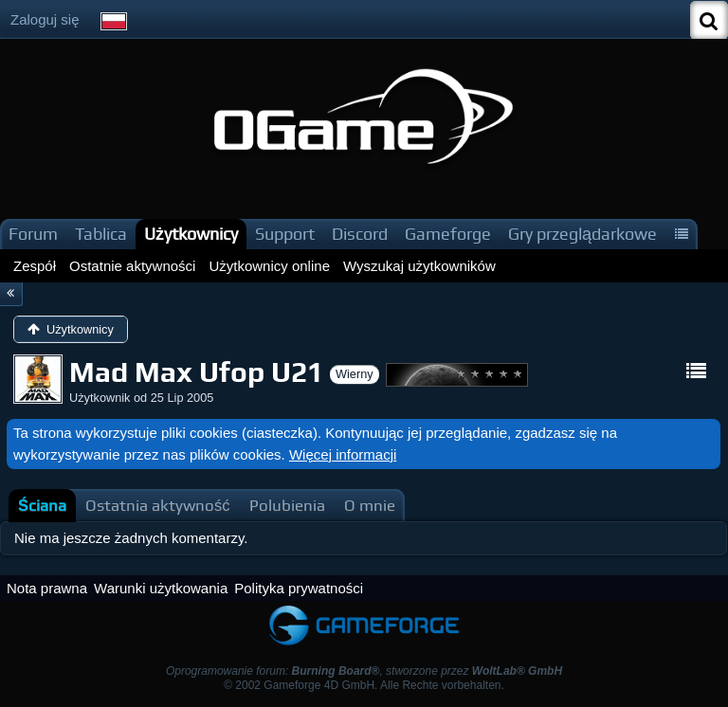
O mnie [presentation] (370, 506)
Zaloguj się (45, 19)
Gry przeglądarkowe (582, 234)
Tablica (101, 234)
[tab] (42, 506)
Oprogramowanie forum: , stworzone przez (364, 671)
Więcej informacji (343, 454)
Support (285, 234)
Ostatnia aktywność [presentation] (158, 506)
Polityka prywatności (299, 588)
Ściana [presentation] (42, 506)
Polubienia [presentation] (287, 506)
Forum (33, 234)
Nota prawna (47, 588)
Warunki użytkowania (161, 588)
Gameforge (448, 234)
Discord (360, 234)
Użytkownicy (191, 234)
